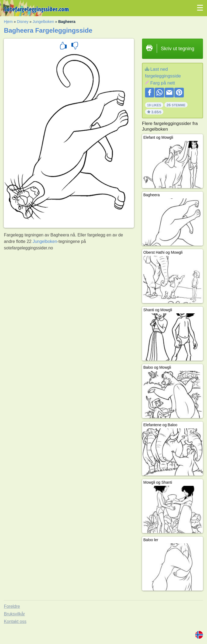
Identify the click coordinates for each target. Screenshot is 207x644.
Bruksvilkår (14, 614)
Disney (23, 22)
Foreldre (12, 606)
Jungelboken (43, 22)
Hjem (8, 22)
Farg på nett (163, 83)
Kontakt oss (15, 621)
